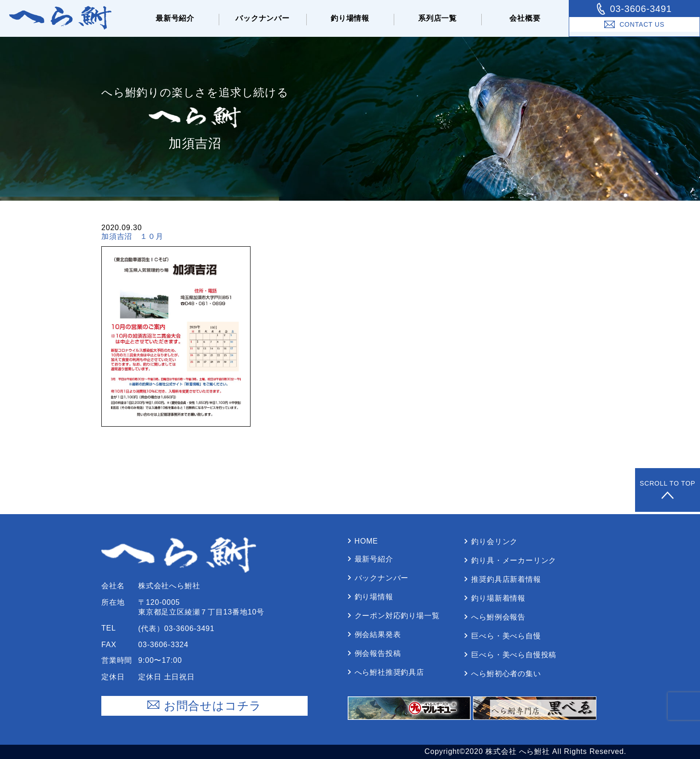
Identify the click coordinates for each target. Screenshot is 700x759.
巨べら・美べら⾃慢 (506, 636)
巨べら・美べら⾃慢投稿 (514, 655)
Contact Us (634, 24)
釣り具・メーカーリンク (514, 560)
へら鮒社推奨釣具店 (389, 672)
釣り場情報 (350, 18)
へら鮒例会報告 (498, 617)
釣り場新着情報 (498, 598)
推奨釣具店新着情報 (506, 579)
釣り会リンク (494, 542)
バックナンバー (262, 18)
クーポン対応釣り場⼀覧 (397, 616)
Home (366, 541)
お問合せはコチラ (204, 706)
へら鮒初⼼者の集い (506, 674)
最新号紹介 (175, 18)
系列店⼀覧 (437, 18)
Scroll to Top (668, 490)
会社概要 (525, 18)
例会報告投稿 (378, 653)
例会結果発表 (378, 634)
